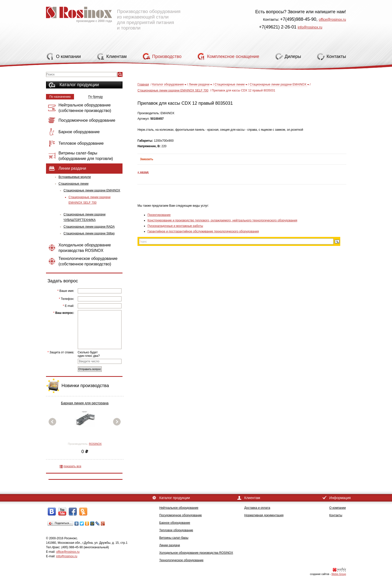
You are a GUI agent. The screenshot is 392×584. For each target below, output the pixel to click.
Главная (143, 84)
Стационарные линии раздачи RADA (89, 227)
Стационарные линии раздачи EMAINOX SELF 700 (89, 200)
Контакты (336, 515)
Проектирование (159, 215)
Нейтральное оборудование (179, 508)
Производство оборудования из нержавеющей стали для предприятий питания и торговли (113, 16)
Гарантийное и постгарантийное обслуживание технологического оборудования (203, 231)
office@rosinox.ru (332, 19)
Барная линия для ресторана (85, 403)
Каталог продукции (79, 85)
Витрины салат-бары (174, 538)
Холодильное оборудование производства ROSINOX (196, 553)
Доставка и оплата (257, 508)
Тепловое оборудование (176, 530)
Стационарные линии (73, 184)
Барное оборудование (175, 523)
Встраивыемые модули (75, 177)
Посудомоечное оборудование (180, 515)
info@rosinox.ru (310, 27)
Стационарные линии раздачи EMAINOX (92, 190)
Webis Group (339, 574)
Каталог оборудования (168, 84)
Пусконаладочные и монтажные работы (175, 226)
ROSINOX (95, 444)
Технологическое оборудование (181, 560)
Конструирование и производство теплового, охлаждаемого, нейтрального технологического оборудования (222, 220)
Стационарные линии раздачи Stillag (89, 233)
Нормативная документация (264, 515)
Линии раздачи (199, 84)
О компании (337, 508)
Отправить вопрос (90, 369)
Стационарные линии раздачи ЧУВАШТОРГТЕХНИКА (84, 217)
